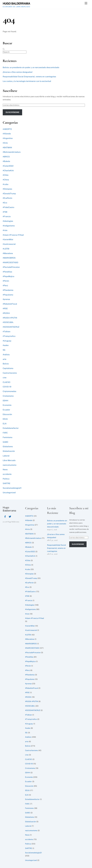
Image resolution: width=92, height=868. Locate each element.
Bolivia (6, 364)
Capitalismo (8, 368)
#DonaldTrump (9, 194)
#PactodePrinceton (11, 267)
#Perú (5, 286)
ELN (5, 424)
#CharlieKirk (8, 171)
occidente (7, 474)
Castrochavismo (10, 373)
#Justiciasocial (9, 244)
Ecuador (6, 410)
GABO (5, 442)
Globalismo (8, 447)
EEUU (5, 419)
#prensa (6, 299)
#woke (6, 345)
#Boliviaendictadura (12, 152)
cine (5, 378)
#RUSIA (6, 313)
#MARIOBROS (9, 258)
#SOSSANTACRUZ (11, 327)
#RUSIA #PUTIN (10, 318)
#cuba (6, 184)
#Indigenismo (9, 226)
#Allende (7, 134)
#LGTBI (6, 249)
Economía (7, 405)
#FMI (5, 212)
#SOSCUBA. (8, 322)
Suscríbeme (12, 112)
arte (4, 359)
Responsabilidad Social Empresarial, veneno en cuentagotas (29, 77)
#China (6, 180)
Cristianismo (8, 396)
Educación (7, 414)
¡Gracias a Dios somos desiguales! (18, 72)
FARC (5, 433)
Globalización (9, 451)
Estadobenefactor (11, 428)
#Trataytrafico (9, 336)
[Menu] (86, 3)
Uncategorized (9, 493)
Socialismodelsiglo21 (12, 488)
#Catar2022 (8, 166)
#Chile (6, 175)
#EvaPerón (7, 198)
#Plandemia (8, 290)
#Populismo (8, 295)
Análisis (6, 355)
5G (4, 350)
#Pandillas (7, 272)
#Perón (6, 281)
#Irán (5, 230)
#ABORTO (7, 129)
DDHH (5, 401)
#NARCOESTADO (10, 262)
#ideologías (8, 221)
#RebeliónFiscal (10, 304)
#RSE (5, 309)
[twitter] (10, 516)
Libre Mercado (9, 460)
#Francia (7, 216)
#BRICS (6, 157)
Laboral (6, 456)
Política (6, 479)
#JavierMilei (8, 239)
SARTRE (7, 483)
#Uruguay (7, 341)
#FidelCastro (8, 207)
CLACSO (7, 382)
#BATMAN (7, 148)
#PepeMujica (8, 276)
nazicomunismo (10, 465)
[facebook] (5, 516)
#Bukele (6, 161)
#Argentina (8, 138)
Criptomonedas (9, 391)
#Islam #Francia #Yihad (13, 235)
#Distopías (7, 189)
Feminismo (8, 437)
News (5, 470)
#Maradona (8, 253)
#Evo (5, 203)
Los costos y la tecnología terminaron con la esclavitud (27, 81)
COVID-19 (7, 387)
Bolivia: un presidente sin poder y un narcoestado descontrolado (31, 67)
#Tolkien (7, 332)
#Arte (5, 143)
